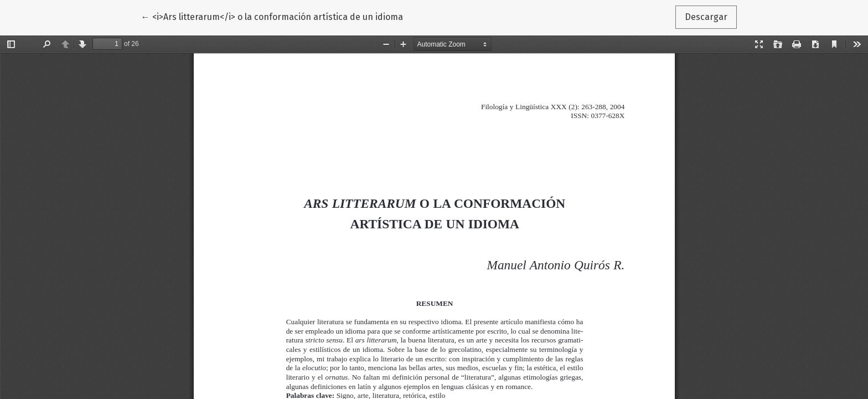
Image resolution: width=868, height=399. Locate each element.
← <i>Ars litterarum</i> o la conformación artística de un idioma (272, 16)
